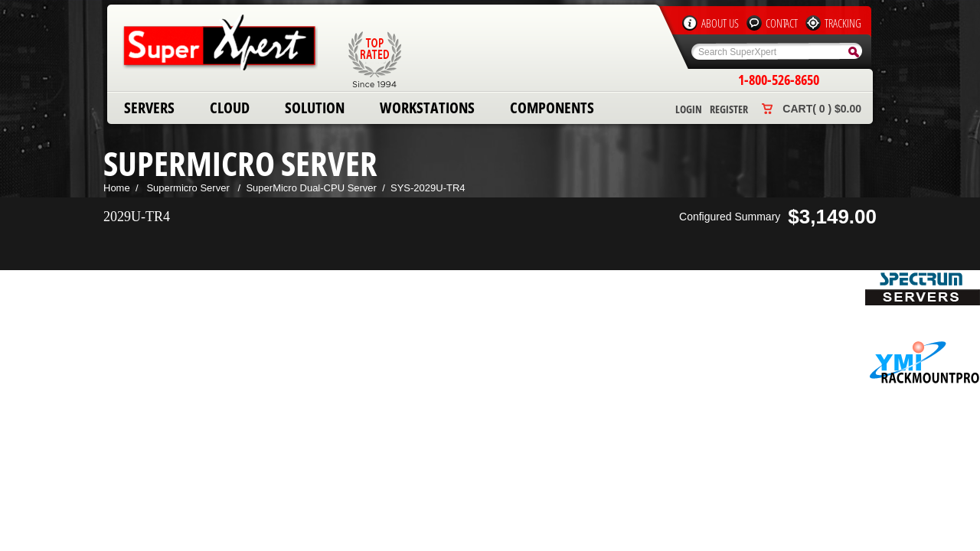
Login (689, 109)
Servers (149, 108)
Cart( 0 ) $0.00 (822, 109)
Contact (782, 23)
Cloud (230, 108)
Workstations (427, 108)
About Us (720, 23)
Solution (315, 108)
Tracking (843, 23)
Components (552, 108)
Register (729, 109)
